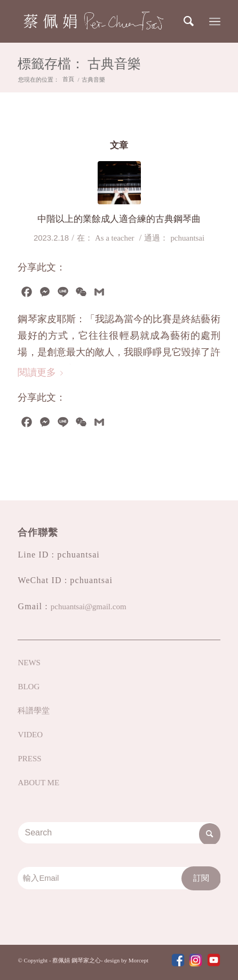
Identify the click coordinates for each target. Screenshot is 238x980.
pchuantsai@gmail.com (89, 607)
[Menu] (215, 21)
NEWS (29, 663)
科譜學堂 (34, 711)
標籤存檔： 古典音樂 (79, 65)
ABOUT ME (38, 783)
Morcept (138, 960)
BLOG (29, 687)
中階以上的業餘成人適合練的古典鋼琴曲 (119, 219)
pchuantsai (187, 238)
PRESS (29, 759)
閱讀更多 (42, 372)
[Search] (190, 21)
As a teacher (115, 238)
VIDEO (30, 735)
